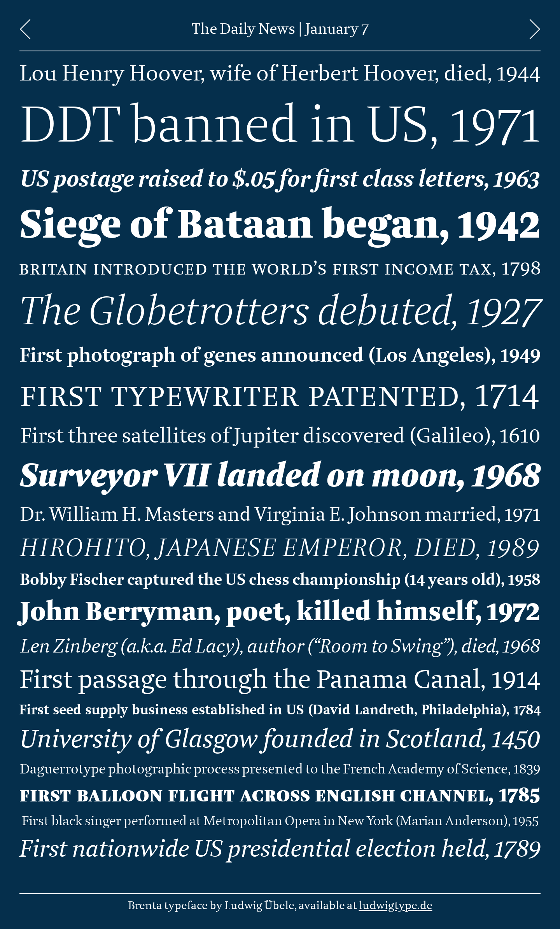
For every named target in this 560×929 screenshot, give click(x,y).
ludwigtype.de (396, 906)
